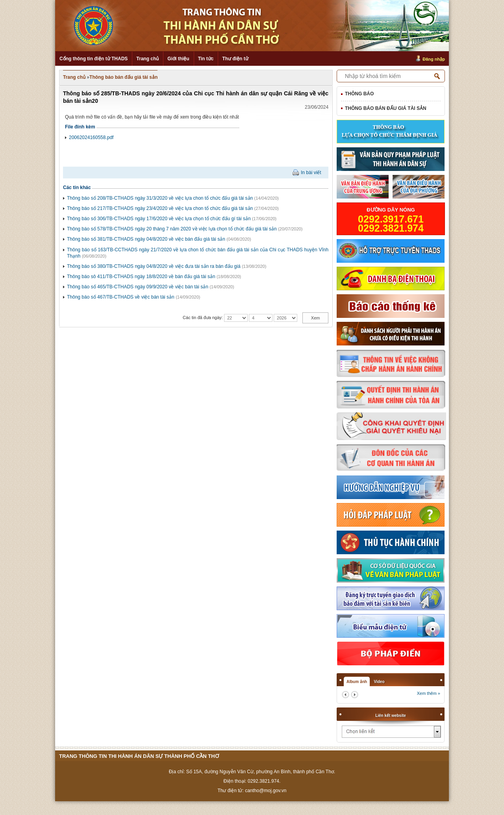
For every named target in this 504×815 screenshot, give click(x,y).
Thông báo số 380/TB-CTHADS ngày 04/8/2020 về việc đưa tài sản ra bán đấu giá (154, 266)
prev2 (346, 695)
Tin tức (206, 59)
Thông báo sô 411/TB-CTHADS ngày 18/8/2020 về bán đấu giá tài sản (141, 277)
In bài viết (311, 173)
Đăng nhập (434, 59)
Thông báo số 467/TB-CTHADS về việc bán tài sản (121, 297)
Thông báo (359, 94)
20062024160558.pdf (91, 137)
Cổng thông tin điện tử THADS (94, 59)
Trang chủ (147, 59)
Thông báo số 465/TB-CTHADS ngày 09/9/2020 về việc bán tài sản (138, 287)
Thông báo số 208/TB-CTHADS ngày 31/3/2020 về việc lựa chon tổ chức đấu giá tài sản (160, 198)
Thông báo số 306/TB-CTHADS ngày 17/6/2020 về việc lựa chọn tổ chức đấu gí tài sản (159, 219)
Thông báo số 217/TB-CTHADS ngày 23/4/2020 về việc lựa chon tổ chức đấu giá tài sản (160, 208)
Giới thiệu (178, 59)
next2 (355, 695)
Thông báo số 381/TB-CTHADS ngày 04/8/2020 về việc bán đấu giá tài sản (146, 239)
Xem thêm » (429, 693)
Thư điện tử (235, 59)
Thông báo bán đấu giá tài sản (123, 77)
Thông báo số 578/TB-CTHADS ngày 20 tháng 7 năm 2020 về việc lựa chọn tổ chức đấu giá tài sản (172, 229)
